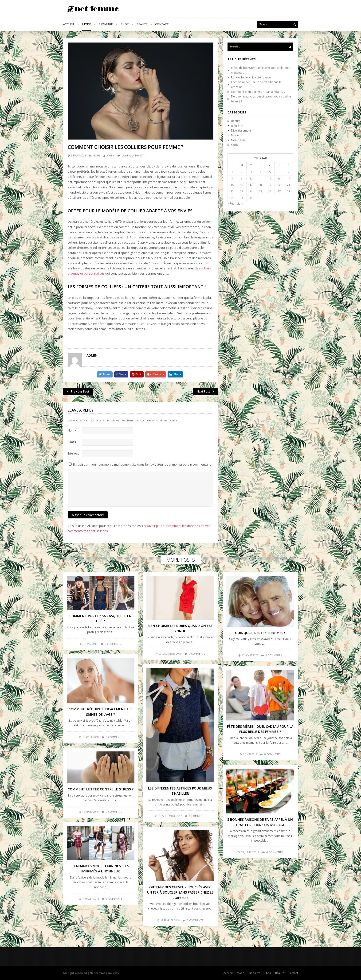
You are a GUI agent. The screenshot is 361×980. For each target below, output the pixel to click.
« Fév (231, 204)
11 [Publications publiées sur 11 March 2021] (260, 178)
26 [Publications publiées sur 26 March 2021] (270, 191)
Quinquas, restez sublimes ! (260, 633)
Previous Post (78, 391)
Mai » (240, 204)
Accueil (69, 24)
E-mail (73, 442)
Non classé (238, 140)
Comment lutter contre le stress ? (101, 789)
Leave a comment (133, 156)
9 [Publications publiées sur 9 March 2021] (242, 178)
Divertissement (241, 130)
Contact (162, 24)
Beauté (142, 24)
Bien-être (106, 24)
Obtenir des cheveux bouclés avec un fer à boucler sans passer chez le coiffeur (180, 892)
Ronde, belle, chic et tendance (251, 77)
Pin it (137, 374)
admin (110, 156)
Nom (72, 430)
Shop (125, 24)
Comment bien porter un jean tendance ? (258, 92)
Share (121, 374)
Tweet (105, 374)
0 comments (113, 644)
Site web (73, 453)
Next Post (206, 391)
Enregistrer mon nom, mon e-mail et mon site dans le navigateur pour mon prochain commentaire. (143, 464)
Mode (87, 24)
